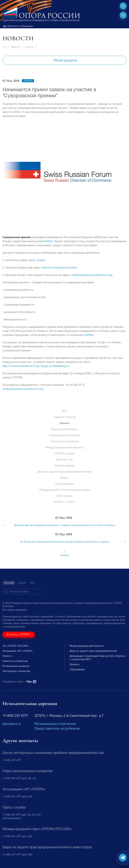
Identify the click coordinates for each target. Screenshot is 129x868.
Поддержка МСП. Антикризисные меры (65, 490)
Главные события (64, 417)
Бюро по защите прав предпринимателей (64, 472)
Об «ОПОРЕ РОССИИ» (16, 646)
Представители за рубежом (57, 728)
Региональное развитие (64, 435)
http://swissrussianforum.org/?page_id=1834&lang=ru (36, 369)
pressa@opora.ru (12, 818)
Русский (9, 583)
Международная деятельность (65, 447)
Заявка (41, 263)
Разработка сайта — (19, 682)
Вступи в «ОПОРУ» (19, 634)
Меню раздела (65, 60)
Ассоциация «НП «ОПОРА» (18, 651)
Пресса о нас (64, 460)
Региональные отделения (55, 724)
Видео (65, 478)
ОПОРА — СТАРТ (64, 502)
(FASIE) (48, 244)
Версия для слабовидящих (18, 26)
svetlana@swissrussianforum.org (91, 278)
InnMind (89, 338)
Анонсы (29, 47)
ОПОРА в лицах (65, 453)
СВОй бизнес (64, 496)
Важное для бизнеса (64, 429)
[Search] (23, 592)
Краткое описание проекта (59, 270)
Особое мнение (65, 466)
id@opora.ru (12, 724)
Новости (15, 47)
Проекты (74, 664)
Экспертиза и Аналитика (16, 671)
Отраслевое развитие (64, 441)
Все (65, 411)
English (22, 583)
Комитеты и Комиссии (15, 661)
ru (123, 15)
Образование (77, 669)
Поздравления (64, 484)
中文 (32, 583)
